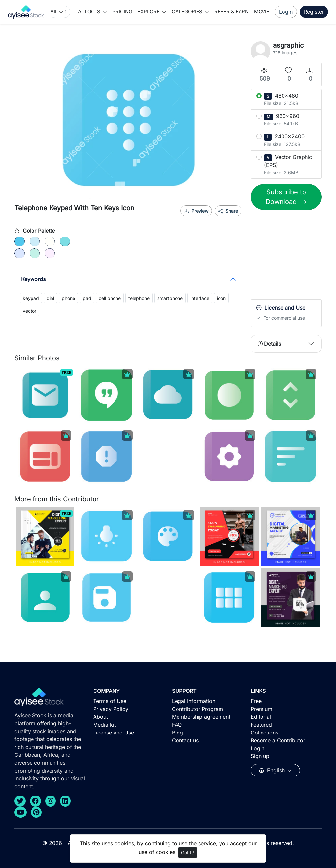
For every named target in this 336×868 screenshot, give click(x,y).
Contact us (185, 740)
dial (50, 298)
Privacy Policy (111, 709)
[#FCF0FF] (50, 253)
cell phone (110, 298)
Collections (264, 733)
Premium (262, 709)
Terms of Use (110, 701)
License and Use (114, 733)
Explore (149, 12)
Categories (188, 12)
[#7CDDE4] (65, 241)
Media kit (105, 725)
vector (30, 311)
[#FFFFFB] (50, 241)
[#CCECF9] (35, 241)
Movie (262, 12)
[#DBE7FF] (20, 253)
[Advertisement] (293, 256)
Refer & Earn (231, 12)
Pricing (122, 12)
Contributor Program (198, 709)
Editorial (261, 717)
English (273, 770)
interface (200, 298)
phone (68, 298)
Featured (261, 725)
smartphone (170, 298)
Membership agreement (201, 717)
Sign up (260, 756)
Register (314, 12)
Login (286, 12)
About (101, 717)
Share (228, 211)
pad (87, 298)
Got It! (188, 852)
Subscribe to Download (286, 197)
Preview (196, 211)
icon (221, 298)
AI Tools (90, 12)
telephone (139, 298)
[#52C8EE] (20, 241)
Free (256, 701)
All (54, 11)
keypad (31, 298)
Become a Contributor (278, 740)
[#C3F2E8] (35, 253)
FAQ (177, 725)
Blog (178, 733)
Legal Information (194, 701)
